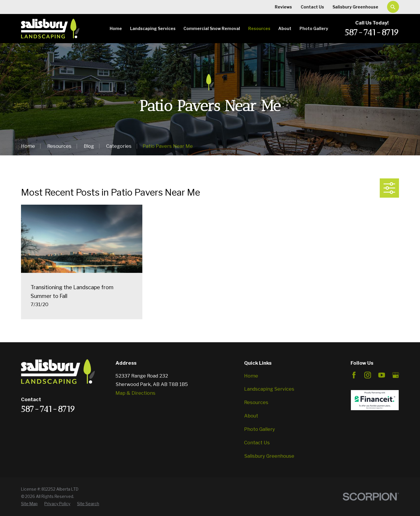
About (251, 416)
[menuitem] (29, 504)
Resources (256, 402)
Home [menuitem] (116, 28)
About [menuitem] (285, 28)
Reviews (283, 7)
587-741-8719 (372, 32)
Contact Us (312, 7)
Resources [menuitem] (259, 28)
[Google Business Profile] (396, 375)
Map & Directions (135, 393)
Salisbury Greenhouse (355, 7)
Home (251, 376)
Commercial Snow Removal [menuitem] (212, 28)
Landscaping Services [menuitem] (153, 28)
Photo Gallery (260, 429)
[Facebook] (354, 375)
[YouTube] (382, 375)
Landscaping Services (269, 389)
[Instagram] (368, 375)
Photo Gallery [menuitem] (314, 28)
